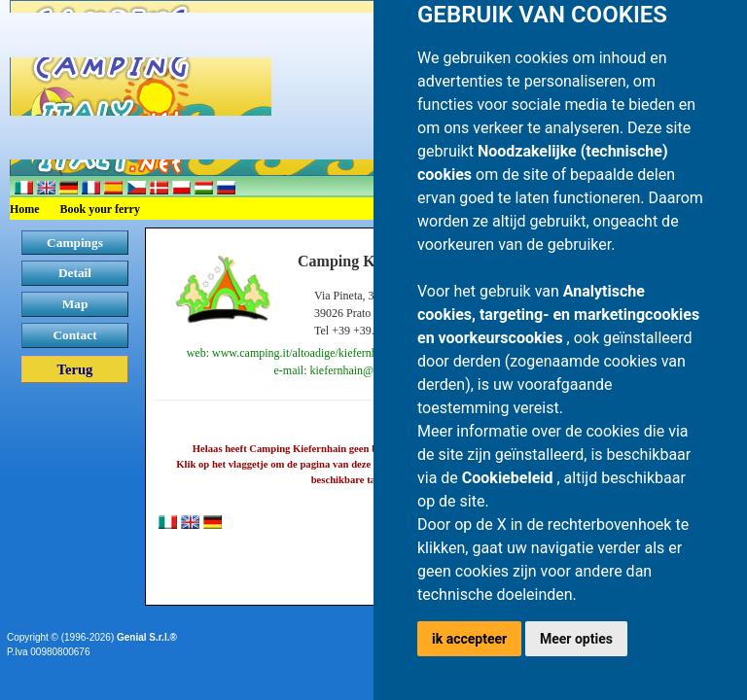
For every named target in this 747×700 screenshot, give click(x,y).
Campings (75, 243)
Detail (75, 273)
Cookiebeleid (510, 478)
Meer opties (576, 639)
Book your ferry (100, 209)
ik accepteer (469, 639)
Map (75, 304)
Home (25, 209)
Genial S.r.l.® (147, 637)
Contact (74, 335)
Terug (75, 369)
